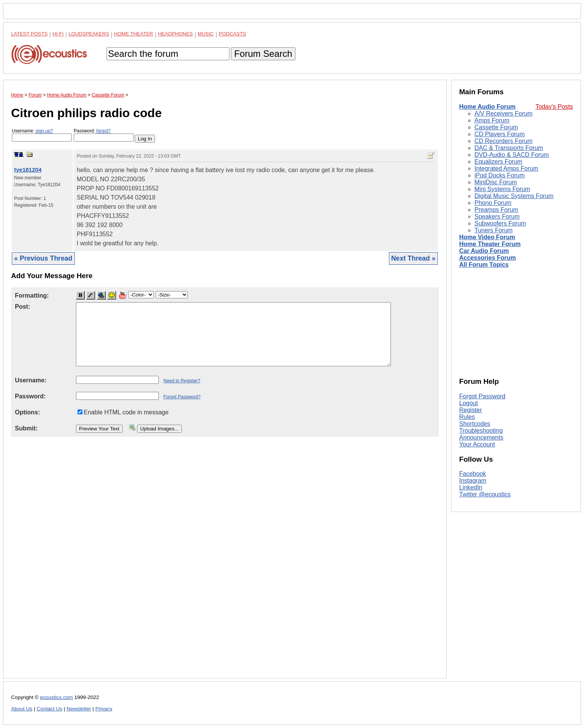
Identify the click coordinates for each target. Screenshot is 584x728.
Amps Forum (492, 120)
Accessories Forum (488, 258)
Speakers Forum (497, 217)
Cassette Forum (496, 127)
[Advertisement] (225, 564)
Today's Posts (554, 107)
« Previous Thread (43, 258)
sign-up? (44, 131)
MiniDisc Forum (496, 182)
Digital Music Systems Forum (514, 196)
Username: (42, 135)
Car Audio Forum (484, 251)
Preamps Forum (496, 210)
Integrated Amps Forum (506, 168)
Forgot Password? (182, 397)
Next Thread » (413, 258)
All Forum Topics (484, 265)
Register (471, 410)
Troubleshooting (481, 431)
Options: (27, 412)
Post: (23, 307)
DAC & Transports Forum (509, 148)
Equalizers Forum (498, 162)
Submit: (26, 428)
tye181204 (28, 170)
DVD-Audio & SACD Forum (512, 155)
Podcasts (232, 34)
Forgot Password (482, 396)
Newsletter (79, 709)
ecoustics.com (56, 697)
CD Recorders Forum (503, 141)
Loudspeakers (89, 34)
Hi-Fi (58, 34)
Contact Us (49, 709)
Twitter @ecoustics (485, 494)
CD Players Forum (500, 134)
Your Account (477, 444)
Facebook (473, 474)
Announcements (481, 437)
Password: (104, 135)
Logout (469, 403)
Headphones (175, 34)
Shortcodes (475, 424)
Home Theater (134, 34)
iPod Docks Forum (500, 175)
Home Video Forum (487, 237)
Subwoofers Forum (500, 223)
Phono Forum (493, 203)
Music (206, 34)
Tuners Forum (494, 230)
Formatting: (32, 296)
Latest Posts (29, 34)
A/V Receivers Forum (503, 114)
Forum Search (263, 54)
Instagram (473, 481)
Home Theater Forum (490, 244)
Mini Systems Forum (502, 189)
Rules (467, 417)
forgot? (103, 131)
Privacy (104, 709)
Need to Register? (182, 381)
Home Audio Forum (487, 107)
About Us (22, 709)
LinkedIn (471, 487)
